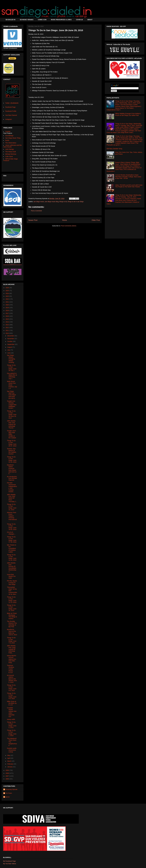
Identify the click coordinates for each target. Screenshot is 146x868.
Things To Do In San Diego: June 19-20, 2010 (12, 527)
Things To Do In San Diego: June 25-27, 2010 (12, 443)
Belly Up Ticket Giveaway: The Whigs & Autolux (12, 616)
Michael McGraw (11, 154)
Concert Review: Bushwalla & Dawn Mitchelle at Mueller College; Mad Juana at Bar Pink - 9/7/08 (128, 177)
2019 (7, 308)
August (10, 347)
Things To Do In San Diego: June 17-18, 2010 (12, 539)
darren (8, 797)
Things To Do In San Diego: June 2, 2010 (12, 733)
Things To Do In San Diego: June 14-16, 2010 (12, 557)
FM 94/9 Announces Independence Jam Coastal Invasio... (12, 487)
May (9, 755)
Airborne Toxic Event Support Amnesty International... (12, 517)
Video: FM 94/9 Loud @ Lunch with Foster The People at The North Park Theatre (129, 186)
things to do (63, 202)
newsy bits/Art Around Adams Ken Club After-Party (12, 659)
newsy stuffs (11, 719)
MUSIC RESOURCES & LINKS (61, 20)
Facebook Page (10, 107)
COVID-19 (79, 20)
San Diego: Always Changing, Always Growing (11, 359)
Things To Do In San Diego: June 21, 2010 (12, 507)
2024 (7, 293)
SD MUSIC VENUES (27, 20)
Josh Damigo (10, 149)
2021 (7, 302)
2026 (7, 288)
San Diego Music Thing (13, 138)
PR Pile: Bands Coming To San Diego (12, 583)
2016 (7, 316)
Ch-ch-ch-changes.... (11, 533)
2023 (7, 296)
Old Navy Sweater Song (114, 149)
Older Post (96, 220)
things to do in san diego (76, 202)
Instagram (9, 119)
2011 (7, 330)
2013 (7, 325)
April (9, 758)
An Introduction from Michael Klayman (12, 478)
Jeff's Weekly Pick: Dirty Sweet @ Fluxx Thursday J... (12, 498)
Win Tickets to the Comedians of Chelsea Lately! (12, 548)
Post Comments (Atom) (69, 226)
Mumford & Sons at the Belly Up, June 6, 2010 (12, 632)
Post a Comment (36, 211)
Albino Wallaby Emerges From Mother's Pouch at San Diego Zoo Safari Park (128, 114)
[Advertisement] (125, 223)
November (11, 339)
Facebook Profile (11, 111)
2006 (7, 779)
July (9, 350)
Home (65, 220)
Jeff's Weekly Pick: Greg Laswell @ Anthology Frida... (11, 649)
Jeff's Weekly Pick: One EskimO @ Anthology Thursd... (11, 424)
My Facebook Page (9, 861)
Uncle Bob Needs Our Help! (11, 576)
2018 (7, 311)
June (9, 353)
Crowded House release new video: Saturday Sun (12, 712)
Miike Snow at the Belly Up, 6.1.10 (12, 703)
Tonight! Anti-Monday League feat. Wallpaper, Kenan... (12, 405)
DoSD (7, 140)
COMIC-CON (42, 20)
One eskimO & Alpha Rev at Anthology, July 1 (12, 376)
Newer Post (33, 220)
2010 (7, 333)
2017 (7, 313)
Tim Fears (9, 793)
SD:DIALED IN (10, 20)
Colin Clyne (9, 156)
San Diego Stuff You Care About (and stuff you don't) (11, 395)
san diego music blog (52, 202)
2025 (7, 291)
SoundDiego (9, 136)
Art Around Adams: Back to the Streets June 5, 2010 (12, 679)
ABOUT (90, 20)
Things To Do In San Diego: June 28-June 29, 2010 (12, 415)
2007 (7, 776)
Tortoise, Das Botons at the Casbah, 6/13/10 (12, 451)
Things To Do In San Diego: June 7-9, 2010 (12, 640)
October (10, 341)
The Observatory (11, 143)
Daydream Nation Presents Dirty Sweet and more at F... (12, 469)
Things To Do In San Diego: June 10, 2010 (12, 608)
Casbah (8, 132)
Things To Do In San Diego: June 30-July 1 (12, 368)
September (11, 344)
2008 (7, 773)
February (10, 764)
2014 (7, 322)
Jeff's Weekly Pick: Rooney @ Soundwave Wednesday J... (12, 567)
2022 (7, 299)
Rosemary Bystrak (11, 789)
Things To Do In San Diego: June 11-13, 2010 (12, 600)
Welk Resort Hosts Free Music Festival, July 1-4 (12, 385)
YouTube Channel (11, 115)
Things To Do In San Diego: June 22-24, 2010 (12, 459)
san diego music (39, 202)
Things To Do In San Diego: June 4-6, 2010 (12, 688)
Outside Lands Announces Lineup (12, 750)
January (10, 767)
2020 (7, 305)
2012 (7, 328)
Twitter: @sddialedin (12, 103)
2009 (7, 770)
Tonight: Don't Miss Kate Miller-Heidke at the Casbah (12, 434)
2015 (7, 319)
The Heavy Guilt (11, 152)
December (11, 336)
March (10, 761)
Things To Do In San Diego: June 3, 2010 (12, 725)
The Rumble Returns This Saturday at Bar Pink (12, 624)
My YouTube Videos (10, 864)
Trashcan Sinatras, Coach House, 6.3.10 (11, 669)
